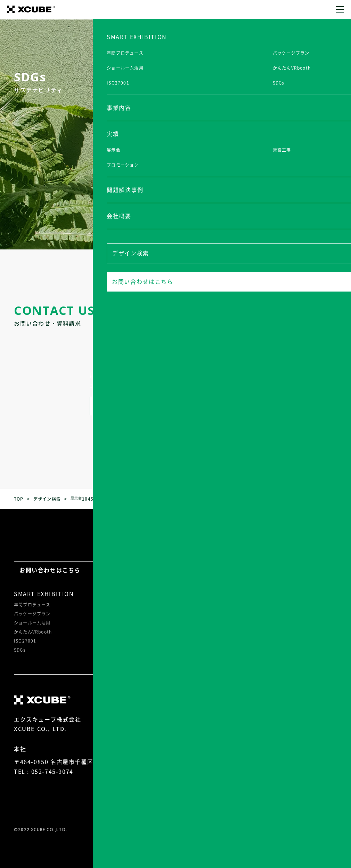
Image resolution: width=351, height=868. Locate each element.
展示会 (157, 605)
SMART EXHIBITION (44, 594)
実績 (157, 594)
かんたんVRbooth (33, 632)
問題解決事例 (205, 594)
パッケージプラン (32, 614)
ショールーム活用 (32, 623)
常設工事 (160, 614)
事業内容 (112, 594)
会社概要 (262, 594)
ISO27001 (25, 641)
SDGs (20, 650)
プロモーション (166, 623)
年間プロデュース (32, 605)
